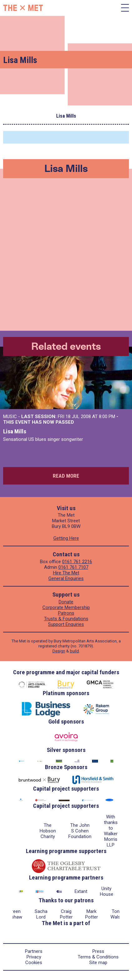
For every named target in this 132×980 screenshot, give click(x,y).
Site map (98, 963)
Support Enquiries (66, 624)
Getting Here (66, 538)
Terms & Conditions (98, 957)
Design (59, 651)
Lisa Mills (15, 431)
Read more (66, 476)
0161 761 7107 (73, 567)
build (74, 651)
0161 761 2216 (77, 562)
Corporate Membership (66, 607)
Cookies (34, 963)
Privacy (34, 957)
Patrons (66, 613)
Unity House (107, 891)
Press (98, 951)
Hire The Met (66, 573)
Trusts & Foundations (66, 619)
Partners (34, 951)
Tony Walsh (117, 914)
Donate (66, 602)
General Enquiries (66, 578)
